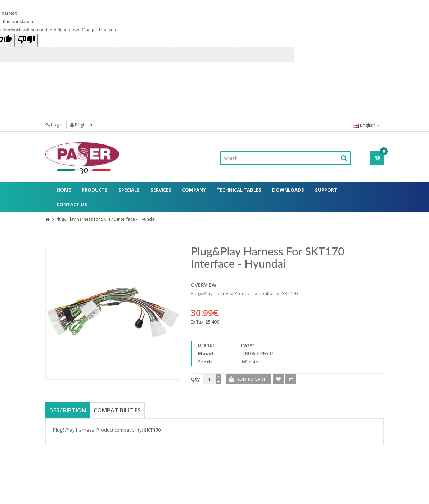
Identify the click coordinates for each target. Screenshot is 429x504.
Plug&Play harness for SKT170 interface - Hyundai (105, 219)
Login (54, 125)
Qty (195, 379)
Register (82, 125)
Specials (129, 190)
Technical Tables (239, 190)
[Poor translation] (26, 41)
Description (68, 410)
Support (326, 190)
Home (64, 190)
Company (194, 190)
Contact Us (72, 204)
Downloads (288, 190)
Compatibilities (117, 410)
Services (161, 190)
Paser (248, 345)
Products (95, 190)
